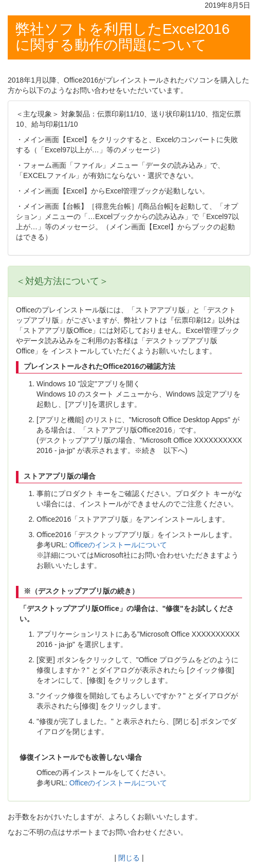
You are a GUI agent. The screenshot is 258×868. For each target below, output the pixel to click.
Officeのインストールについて (117, 545)
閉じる (129, 858)
